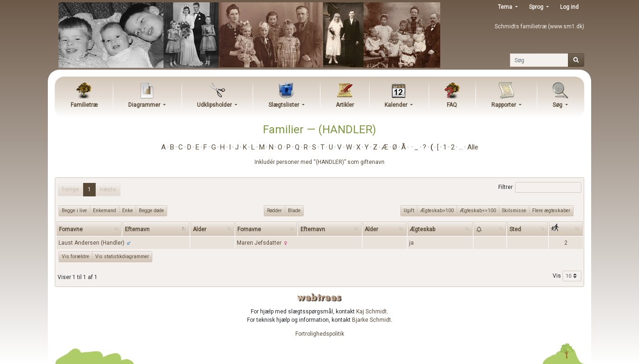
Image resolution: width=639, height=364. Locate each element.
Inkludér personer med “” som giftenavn (319, 162)
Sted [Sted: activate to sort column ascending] (515, 229)
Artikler (345, 105)
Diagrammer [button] (145, 105)
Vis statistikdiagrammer (122, 257)
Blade (294, 210)
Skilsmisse (514, 210)
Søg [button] (558, 105)
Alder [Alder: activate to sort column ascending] (199, 229)
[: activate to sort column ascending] (490, 228)
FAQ (452, 105)
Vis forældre (75, 257)
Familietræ (84, 105)
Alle (473, 147)
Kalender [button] (397, 105)
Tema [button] (506, 7)
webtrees (319, 297)
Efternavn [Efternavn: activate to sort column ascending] (313, 229)
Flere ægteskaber (551, 210)
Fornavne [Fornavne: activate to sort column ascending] (71, 229)
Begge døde (151, 210)
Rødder (274, 210)
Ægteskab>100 (437, 210)
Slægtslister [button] (284, 105)
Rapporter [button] (504, 105)
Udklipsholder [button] (215, 105)
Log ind (569, 7)
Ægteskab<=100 (478, 210)
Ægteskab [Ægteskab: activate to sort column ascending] (422, 229)
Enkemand (104, 210)
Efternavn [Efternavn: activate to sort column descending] (137, 229)
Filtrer (540, 188)
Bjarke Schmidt (372, 320)
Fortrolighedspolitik (320, 334)
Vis (567, 276)
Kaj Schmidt (372, 312)
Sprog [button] (537, 7)
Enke (127, 210)
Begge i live (74, 210)
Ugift (409, 210)
